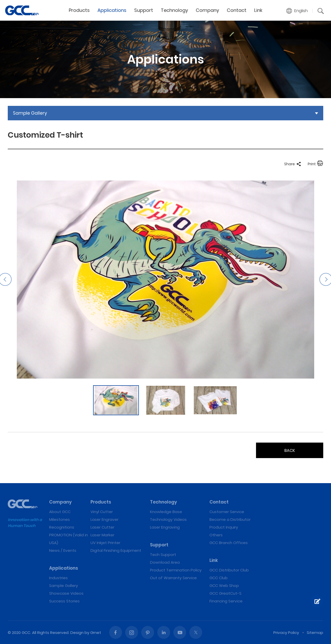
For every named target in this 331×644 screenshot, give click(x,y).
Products (79, 10)
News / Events (63, 550)
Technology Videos (168, 519)
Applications (112, 10)
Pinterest (148, 632)
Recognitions (62, 527)
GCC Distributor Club (229, 570)
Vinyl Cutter (102, 512)
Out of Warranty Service (173, 578)
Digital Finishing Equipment (116, 550)
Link (258, 10)
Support (144, 10)
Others (216, 535)
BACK (290, 450)
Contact (237, 10)
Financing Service (226, 601)
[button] (297, 11)
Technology (174, 10)
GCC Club (219, 578)
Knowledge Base (166, 512)
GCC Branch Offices (229, 543)
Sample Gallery (63, 586)
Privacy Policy (286, 633)
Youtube (180, 632)
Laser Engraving (165, 527)
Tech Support (163, 555)
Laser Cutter (102, 527)
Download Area (165, 562)
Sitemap (315, 633)
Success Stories (64, 601)
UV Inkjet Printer (105, 543)
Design (77, 633)
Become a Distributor (230, 519)
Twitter (196, 632)
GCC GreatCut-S (225, 593)
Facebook (116, 632)
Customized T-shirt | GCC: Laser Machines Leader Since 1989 (22, 10)
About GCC (60, 512)
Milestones (59, 519)
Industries (58, 578)
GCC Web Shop (224, 586)
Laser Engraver (104, 519)
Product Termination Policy (176, 570)
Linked (164, 632)
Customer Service (227, 512)
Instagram (132, 632)
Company (207, 10)
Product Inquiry (224, 527)
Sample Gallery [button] (30, 113)
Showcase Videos (66, 593)
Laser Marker (102, 535)
